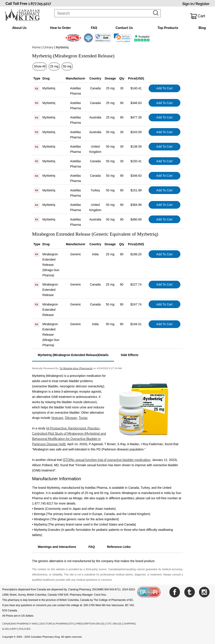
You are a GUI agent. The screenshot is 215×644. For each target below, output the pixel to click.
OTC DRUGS (114, 624)
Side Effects (130, 355)
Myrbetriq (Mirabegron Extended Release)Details (73, 355)
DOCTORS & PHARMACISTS (57, 624)
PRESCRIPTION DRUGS (90, 624)
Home (36, 47)
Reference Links (119, 547)
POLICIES (25, 629)
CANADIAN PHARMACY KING (20, 624)
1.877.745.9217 (40, 4)
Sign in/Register (196, 4)
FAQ (94, 28)
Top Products (168, 28)
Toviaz (83, 418)
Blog (202, 28)
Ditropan (71, 418)
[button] (123, 38)
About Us (20, 28)
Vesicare (57, 418)
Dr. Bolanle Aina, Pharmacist (76, 368)
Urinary (48, 47)
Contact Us (124, 28)
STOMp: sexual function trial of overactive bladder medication (107, 460)
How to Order (60, 28)
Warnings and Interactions (57, 547)
